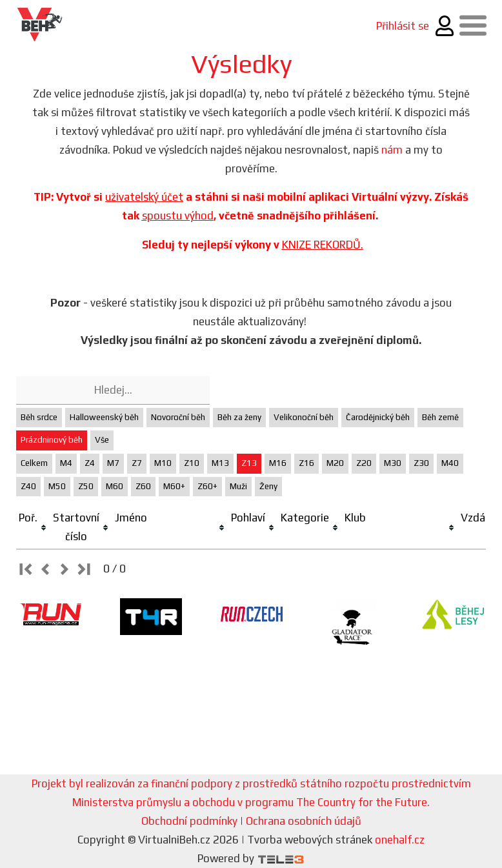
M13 (220, 463)
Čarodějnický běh (378, 417)
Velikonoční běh (304, 417)
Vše (102, 440)
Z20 (364, 463)
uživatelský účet (144, 197)
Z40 (28, 486)
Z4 (90, 463)
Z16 (306, 463)
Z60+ (207, 486)
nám (392, 150)
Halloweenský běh (104, 417)
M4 (66, 463)
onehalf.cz (400, 840)
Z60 (143, 486)
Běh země (440, 417)
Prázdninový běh (52, 440)
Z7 (137, 463)
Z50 (86, 486)
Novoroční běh (178, 417)
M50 (57, 486)
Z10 (192, 463)
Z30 (421, 463)
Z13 (249, 463)
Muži (238, 486)
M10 (163, 463)
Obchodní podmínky (189, 821)
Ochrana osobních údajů (304, 821)
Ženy (268, 486)
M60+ (174, 486)
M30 (393, 463)
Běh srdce (39, 417)
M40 (450, 463)
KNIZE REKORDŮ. (323, 245)
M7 (113, 463)
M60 (115, 486)
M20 (335, 463)
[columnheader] (33, 528)
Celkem (34, 463)
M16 (278, 463)
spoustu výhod (178, 216)
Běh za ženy (239, 417)
